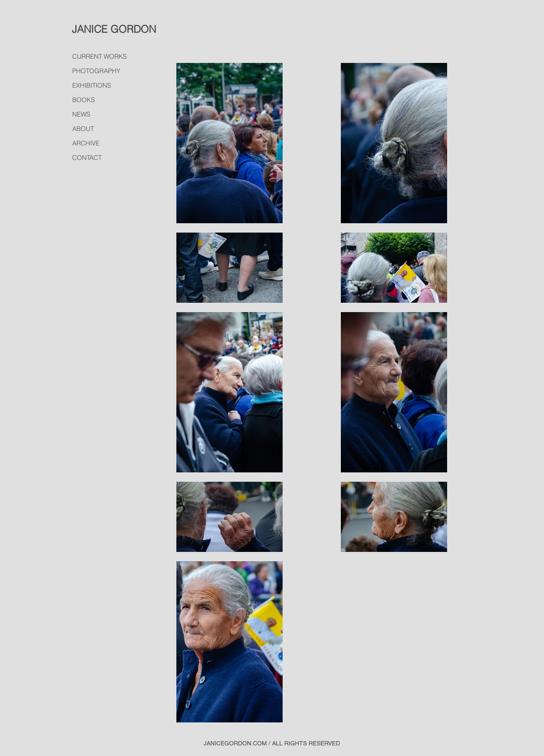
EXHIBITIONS (92, 85)
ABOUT (83, 129)
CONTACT (87, 158)
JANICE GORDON (114, 29)
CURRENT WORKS (99, 56)
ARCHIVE (86, 143)
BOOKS (84, 100)
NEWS (81, 114)
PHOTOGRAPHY (96, 71)
